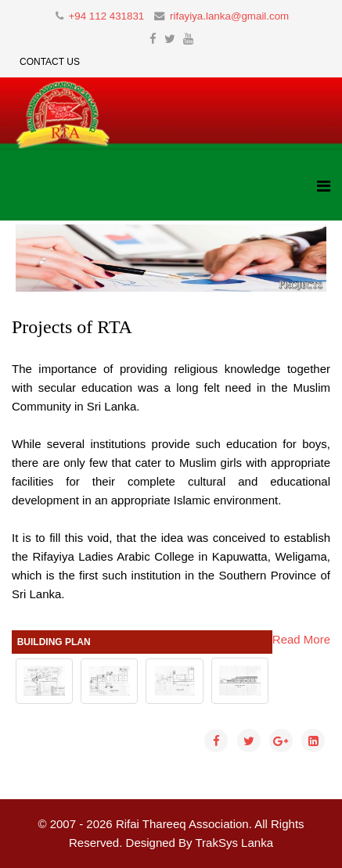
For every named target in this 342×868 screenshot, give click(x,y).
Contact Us (50, 62)
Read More (301, 639)
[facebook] (153, 39)
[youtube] (188, 39)
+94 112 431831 (106, 16)
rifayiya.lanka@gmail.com (229, 16)
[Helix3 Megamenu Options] (324, 187)
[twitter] (170, 39)
